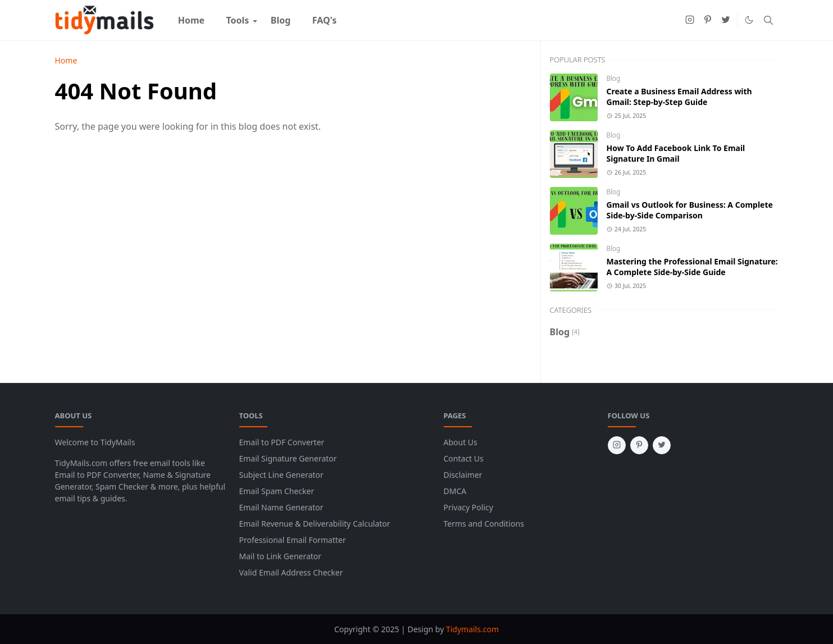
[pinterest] (708, 20)
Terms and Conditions (484, 524)
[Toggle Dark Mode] (749, 20)
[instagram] (690, 20)
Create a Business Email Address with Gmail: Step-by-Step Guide (679, 97)
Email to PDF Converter (282, 442)
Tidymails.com (472, 629)
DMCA (455, 491)
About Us (461, 442)
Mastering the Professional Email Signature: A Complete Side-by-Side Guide (692, 267)
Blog (614, 78)
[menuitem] (192, 20)
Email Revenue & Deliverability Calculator (315, 524)
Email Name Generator (281, 507)
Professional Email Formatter (293, 540)
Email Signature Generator (288, 458)
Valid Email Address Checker (291, 572)
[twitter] (726, 20)
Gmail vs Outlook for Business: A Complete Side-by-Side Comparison (690, 210)
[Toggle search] (768, 20)
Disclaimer (463, 475)
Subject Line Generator (281, 475)
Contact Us (464, 458)
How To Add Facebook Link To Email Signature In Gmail (676, 153)
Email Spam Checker (277, 491)
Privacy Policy (468, 507)
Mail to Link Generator (281, 556)
